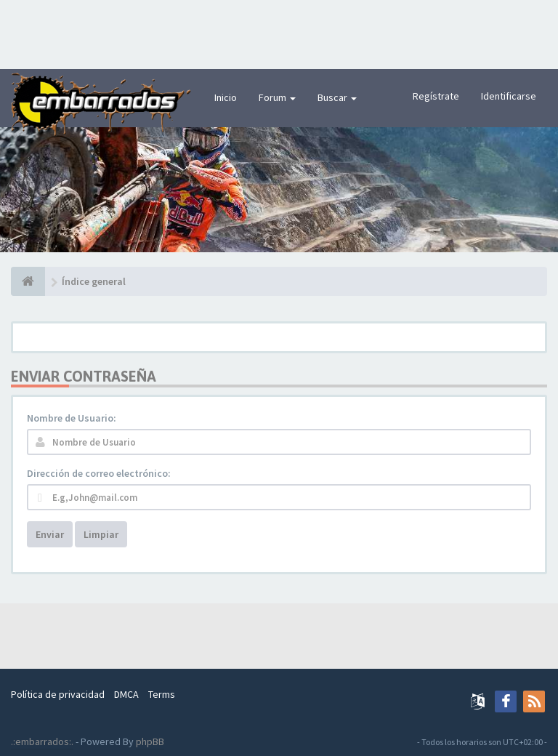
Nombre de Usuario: (72, 418)
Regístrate (436, 96)
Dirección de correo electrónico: (99, 473)
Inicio (226, 97)
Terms (162, 694)
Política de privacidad (58, 694)
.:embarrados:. (42, 741)
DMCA (126, 694)
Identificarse (509, 96)
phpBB (150, 741)
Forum (277, 97)
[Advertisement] (279, 33)
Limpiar (101, 534)
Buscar (337, 97)
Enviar (50, 534)
